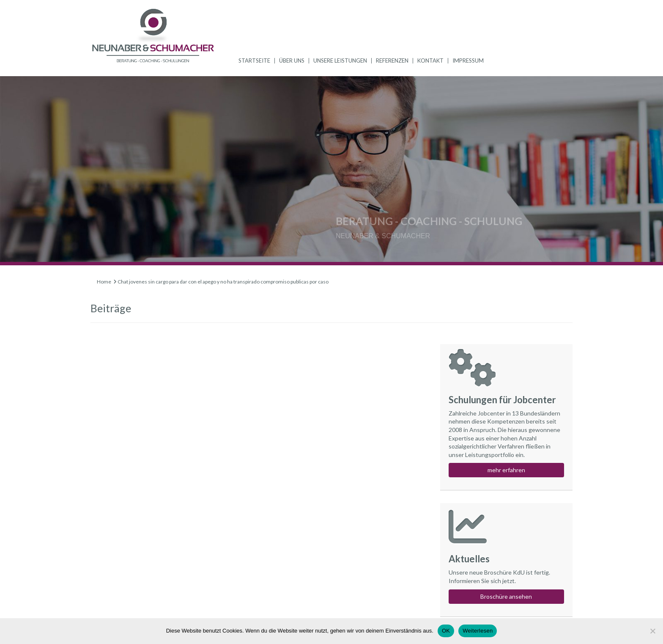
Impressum (468, 61)
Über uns (292, 61)
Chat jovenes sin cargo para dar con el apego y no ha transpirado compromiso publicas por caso (223, 282)
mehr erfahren (506, 470)
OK (446, 631)
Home (104, 282)
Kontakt (430, 61)
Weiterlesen (478, 631)
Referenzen (392, 61)
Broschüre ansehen (506, 596)
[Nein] (652, 631)
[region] (331, 171)
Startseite (254, 61)
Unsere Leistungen (340, 61)
